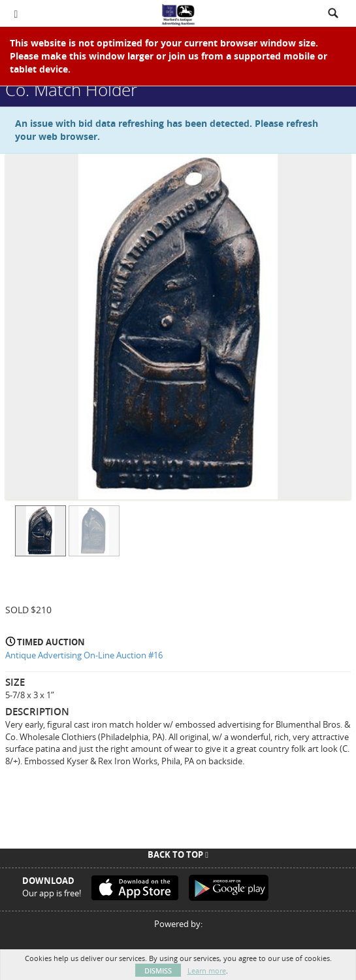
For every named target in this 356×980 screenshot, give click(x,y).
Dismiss (158, 971)
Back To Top (178, 854)
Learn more (207, 971)
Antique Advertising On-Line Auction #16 (84, 655)
